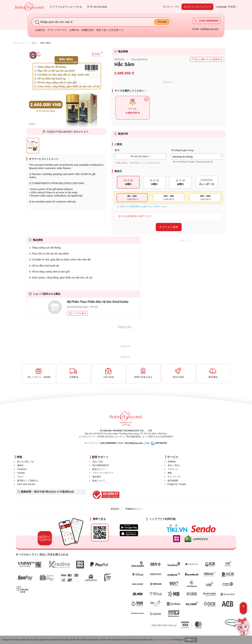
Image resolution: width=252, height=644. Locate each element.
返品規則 (97, 477)
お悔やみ (74, 30)
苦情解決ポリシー (134, 509)
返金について (99, 481)
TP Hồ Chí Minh (97, 7)
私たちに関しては (26, 462)
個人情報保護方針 (101, 465)
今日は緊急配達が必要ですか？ (135, 216)
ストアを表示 (78, 313)
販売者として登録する (28, 481)
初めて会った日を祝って (110, 30)
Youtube (21, 473)
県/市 (117, 150)
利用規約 (172, 462)
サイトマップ (174, 477)
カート (171, 7)
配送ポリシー (99, 469)
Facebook (22, 469)
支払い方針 (98, 462)
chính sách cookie (162, 640)
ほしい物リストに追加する (207, 59)
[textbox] (197, 159)
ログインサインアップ (197, 7)
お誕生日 (40, 30)
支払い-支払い (174, 465)
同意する (191, 640)
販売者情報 (173, 481)
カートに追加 (169, 227)
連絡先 (20, 465)
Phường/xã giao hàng (182, 150)
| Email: (112, 443)
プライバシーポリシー (103, 473)
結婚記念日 (88, 30)
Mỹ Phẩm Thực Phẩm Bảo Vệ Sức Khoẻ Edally (98, 302)
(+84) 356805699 (206, 21)
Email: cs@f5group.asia (205, 29)
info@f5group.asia (134, 443)
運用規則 (115, 509)
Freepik (183, 484)
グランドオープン (57, 30)
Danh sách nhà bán (26, 484)
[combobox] (197, 157)
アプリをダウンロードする (66, 7)
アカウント (173, 469)
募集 (170, 473)
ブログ (20, 477)
